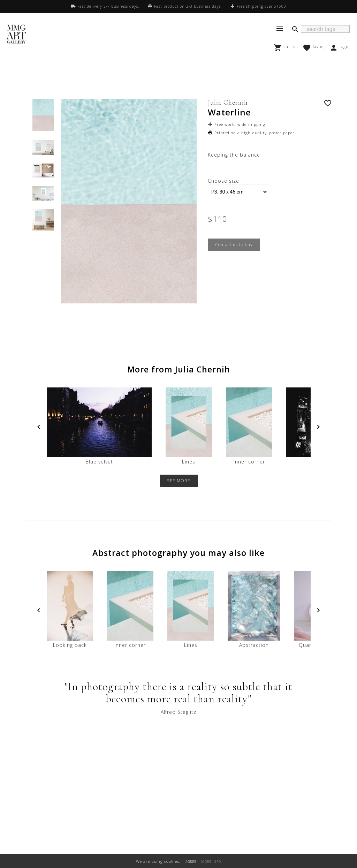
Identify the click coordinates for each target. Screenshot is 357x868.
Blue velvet (99, 426)
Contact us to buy (234, 245)
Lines (189, 426)
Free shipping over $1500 (261, 6)
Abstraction (254, 610)
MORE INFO (211, 862)
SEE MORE (179, 481)
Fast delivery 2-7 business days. (108, 6)
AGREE (191, 862)
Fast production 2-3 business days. (188, 6)
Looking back (70, 610)
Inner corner (249, 426)
